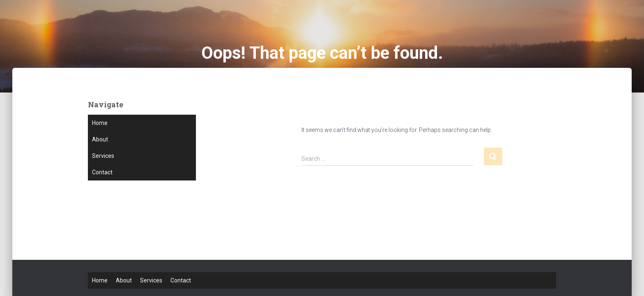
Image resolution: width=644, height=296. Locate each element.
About (100, 139)
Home (100, 123)
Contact (102, 172)
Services (103, 156)
